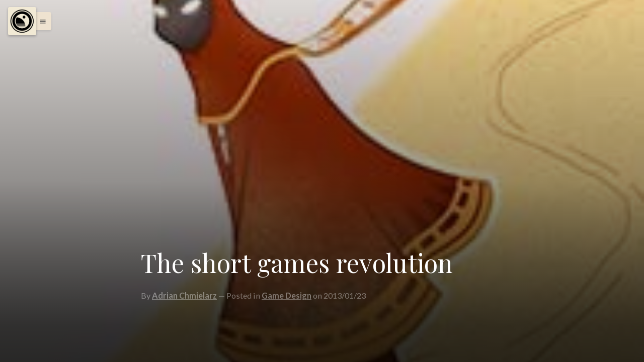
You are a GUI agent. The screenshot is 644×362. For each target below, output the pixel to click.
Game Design (287, 295)
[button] (40, 21)
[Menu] (22, 21)
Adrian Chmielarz (184, 295)
